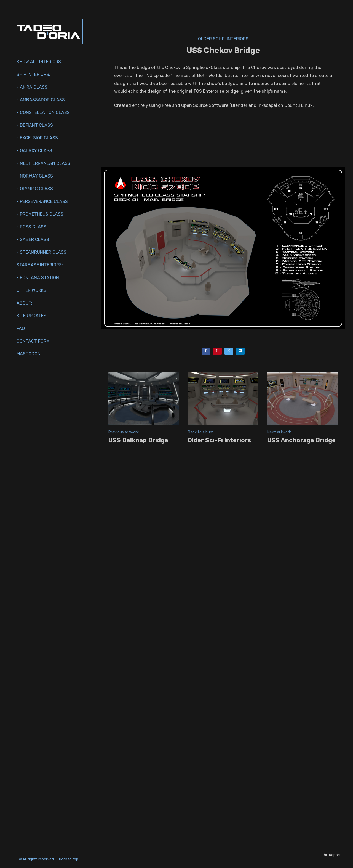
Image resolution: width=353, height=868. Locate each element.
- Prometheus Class (40, 214)
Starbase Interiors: (40, 265)
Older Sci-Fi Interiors (223, 39)
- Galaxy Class (34, 151)
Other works (31, 290)
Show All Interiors (39, 62)
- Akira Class (32, 87)
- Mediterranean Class (43, 163)
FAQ (21, 328)
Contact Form (33, 341)
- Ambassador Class (41, 100)
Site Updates (31, 316)
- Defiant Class (35, 125)
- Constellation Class (43, 113)
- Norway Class (35, 176)
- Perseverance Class (42, 201)
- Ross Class (31, 227)
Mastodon (29, 354)
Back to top (69, 859)
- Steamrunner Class (42, 252)
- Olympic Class (35, 189)
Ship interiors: (33, 74)
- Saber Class (33, 240)
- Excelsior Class (37, 138)
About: (24, 303)
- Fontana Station (38, 278)
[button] (332, 855)
